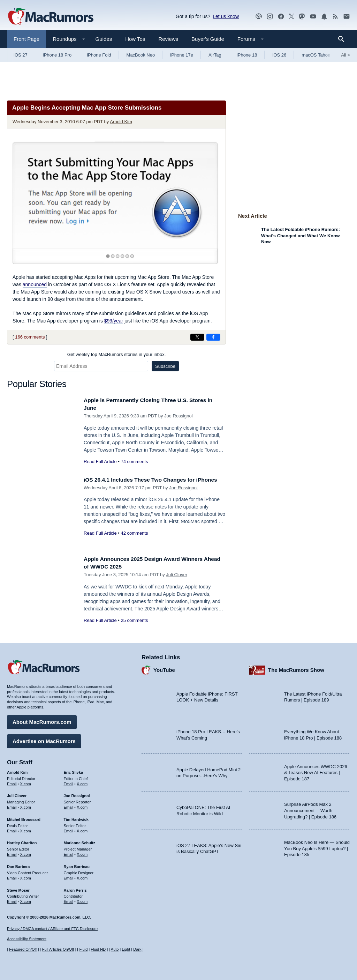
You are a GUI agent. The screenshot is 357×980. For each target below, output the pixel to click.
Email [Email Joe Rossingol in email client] (69, 805)
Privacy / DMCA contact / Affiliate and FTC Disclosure (52, 929)
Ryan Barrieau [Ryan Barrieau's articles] (77, 865)
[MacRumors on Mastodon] (302, 17)
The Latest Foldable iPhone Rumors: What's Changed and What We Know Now (301, 236)
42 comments (134, 541)
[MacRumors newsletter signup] (347, 17)
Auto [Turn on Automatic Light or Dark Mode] (115, 950)
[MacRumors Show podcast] (259, 17)
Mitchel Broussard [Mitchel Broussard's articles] (24, 818)
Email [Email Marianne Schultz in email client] (69, 853)
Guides (104, 39)
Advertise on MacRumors (44, 739)
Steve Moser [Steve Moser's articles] (18, 889)
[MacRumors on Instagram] (270, 17)
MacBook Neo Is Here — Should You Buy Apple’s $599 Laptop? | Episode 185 (317, 847)
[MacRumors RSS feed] (335, 17)
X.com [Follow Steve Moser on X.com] (26, 900)
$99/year (114, 321)
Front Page (26, 39)
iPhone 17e (182, 55)
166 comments (30, 337)
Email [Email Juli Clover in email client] (12, 805)
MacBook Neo (141, 55)
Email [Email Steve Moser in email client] (12, 900)
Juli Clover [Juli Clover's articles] (17, 794)
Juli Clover (177, 575)
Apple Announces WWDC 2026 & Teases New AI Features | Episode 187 (316, 771)
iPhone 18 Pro (57, 55)
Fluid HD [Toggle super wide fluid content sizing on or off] (98, 950)
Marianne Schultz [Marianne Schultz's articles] (79, 841)
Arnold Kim (121, 122)
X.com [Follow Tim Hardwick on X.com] (82, 829)
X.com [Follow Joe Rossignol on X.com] (82, 805)
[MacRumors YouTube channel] (313, 17)
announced (35, 284)
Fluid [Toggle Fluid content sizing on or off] (83, 950)
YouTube (164, 669)
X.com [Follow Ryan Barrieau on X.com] (82, 876)
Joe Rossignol (178, 416)
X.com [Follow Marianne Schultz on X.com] (82, 853)
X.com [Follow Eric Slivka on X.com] (82, 782)
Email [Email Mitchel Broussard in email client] (12, 829)
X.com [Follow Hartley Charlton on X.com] (26, 853)
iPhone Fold (99, 55)
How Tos (135, 39)
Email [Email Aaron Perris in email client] (69, 900)
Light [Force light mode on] (126, 950)
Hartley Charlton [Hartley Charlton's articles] (22, 841)
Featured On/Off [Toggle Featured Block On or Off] (23, 950)
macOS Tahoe (316, 55)
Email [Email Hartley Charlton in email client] (12, 853)
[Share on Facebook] (213, 337)
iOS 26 (279, 55)
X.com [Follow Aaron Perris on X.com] (82, 900)
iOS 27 (21, 55)
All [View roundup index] (345, 55)
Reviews (168, 39)
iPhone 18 (247, 55)
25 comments (134, 620)
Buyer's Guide (208, 39)
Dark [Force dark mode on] (137, 950)
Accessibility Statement (27, 939)
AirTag (215, 55)
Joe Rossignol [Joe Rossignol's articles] (77, 794)
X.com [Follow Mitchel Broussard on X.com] (26, 829)
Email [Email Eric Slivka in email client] (69, 782)
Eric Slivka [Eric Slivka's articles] (74, 771)
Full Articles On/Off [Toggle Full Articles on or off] (58, 950)
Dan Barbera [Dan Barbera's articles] (18, 865)
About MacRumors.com (42, 720)
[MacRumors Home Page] (51, 17)
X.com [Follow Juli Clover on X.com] (26, 805)
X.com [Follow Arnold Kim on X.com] (26, 782)
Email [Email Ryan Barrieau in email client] (69, 876)
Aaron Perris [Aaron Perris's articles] (75, 889)
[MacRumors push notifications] (324, 17)
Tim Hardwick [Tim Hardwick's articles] (76, 818)
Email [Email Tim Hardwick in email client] (69, 829)
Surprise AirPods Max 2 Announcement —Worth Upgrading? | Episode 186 (310, 809)
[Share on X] (197, 337)
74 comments (134, 462)
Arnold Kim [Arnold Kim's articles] (17, 771)
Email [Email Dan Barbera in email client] (12, 876)
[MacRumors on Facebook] (281, 17)
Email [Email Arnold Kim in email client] (12, 782)
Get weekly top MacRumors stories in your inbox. (117, 354)
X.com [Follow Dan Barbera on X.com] (26, 876)
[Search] (344, 39)
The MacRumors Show (296, 669)
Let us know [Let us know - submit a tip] (226, 16)
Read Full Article (100, 462)
